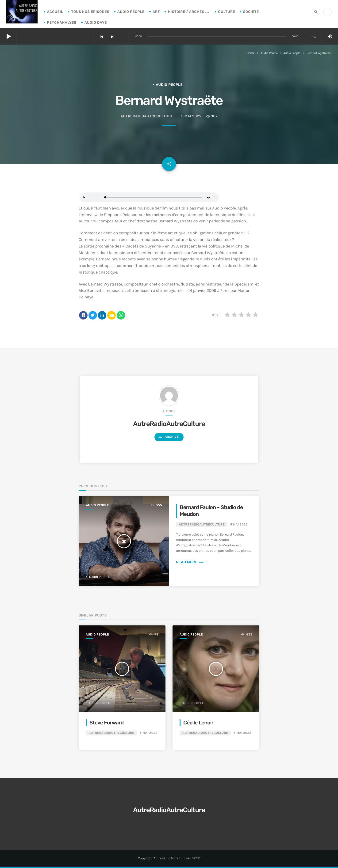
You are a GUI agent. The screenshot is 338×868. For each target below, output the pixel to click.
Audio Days (96, 23)
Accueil (55, 12)
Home (251, 53)
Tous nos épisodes (90, 12)
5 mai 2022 (191, 116)
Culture (227, 12)
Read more (190, 562)
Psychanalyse (62, 23)
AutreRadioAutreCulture (169, 424)
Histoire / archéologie (189, 12)
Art (156, 12)
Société (251, 12)
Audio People (131, 12)
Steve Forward (107, 723)
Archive (168, 437)
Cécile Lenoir (198, 723)
